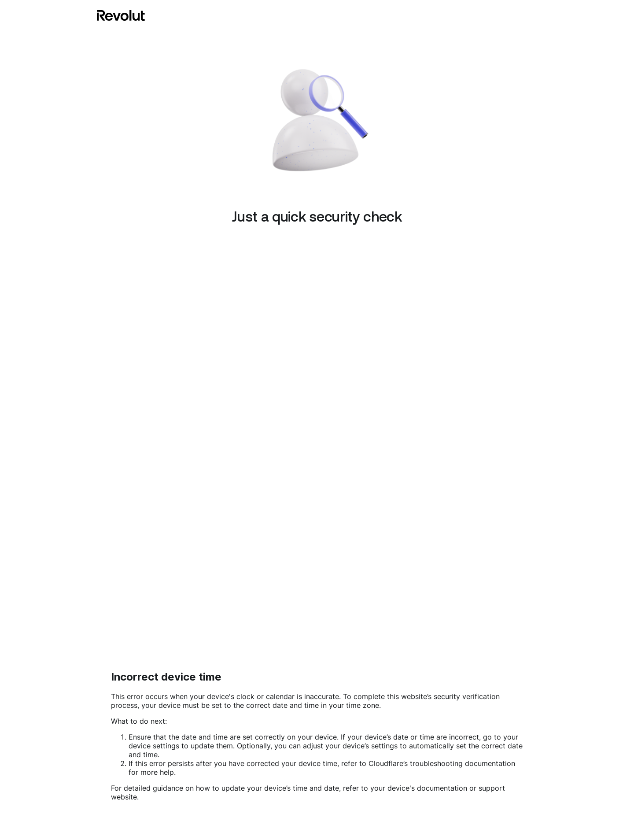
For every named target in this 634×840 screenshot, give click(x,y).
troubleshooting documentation (463, 763)
